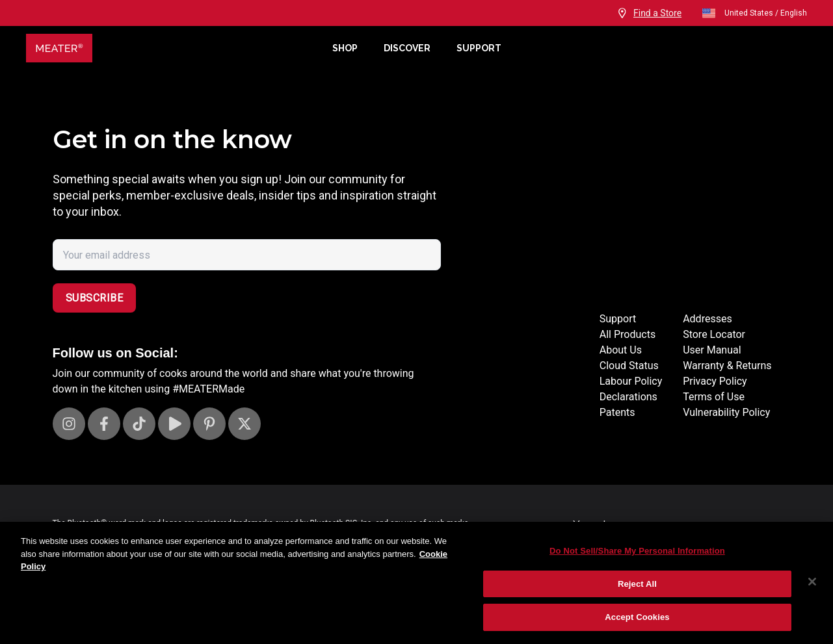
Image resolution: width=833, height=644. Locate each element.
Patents (617, 412)
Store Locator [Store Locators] (714, 334)
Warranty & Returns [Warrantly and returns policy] (727, 366)
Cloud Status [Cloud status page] (629, 366)
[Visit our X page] (245, 424)
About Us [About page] (621, 350)
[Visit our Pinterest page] (209, 424)
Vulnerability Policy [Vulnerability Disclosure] (726, 412)
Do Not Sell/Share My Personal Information (637, 551)
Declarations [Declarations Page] (628, 397)
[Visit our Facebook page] (104, 424)
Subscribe (95, 298)
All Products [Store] (628, 334)
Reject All (637, 584)
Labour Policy (631, 381)
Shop (345, 48)
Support (479, 48)
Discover (407, 48)
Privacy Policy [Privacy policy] (715, 381)
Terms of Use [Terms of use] (714, 397)
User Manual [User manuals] (712, 350)
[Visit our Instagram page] (69, 424)
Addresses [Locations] (707, 319)
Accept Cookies (637, 617)
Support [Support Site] (618, 319)
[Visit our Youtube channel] (174, 424)
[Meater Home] (173, 48)
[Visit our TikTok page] (139, 424)
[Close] (812, 582)
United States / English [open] (754, 13)
